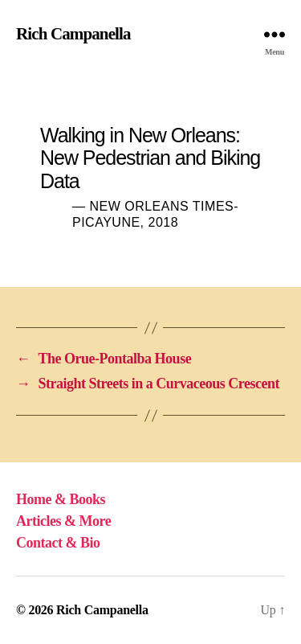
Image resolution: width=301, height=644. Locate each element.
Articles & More (63, 521)
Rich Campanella (73, 34)
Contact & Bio (58, 543)
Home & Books (61, 499)
